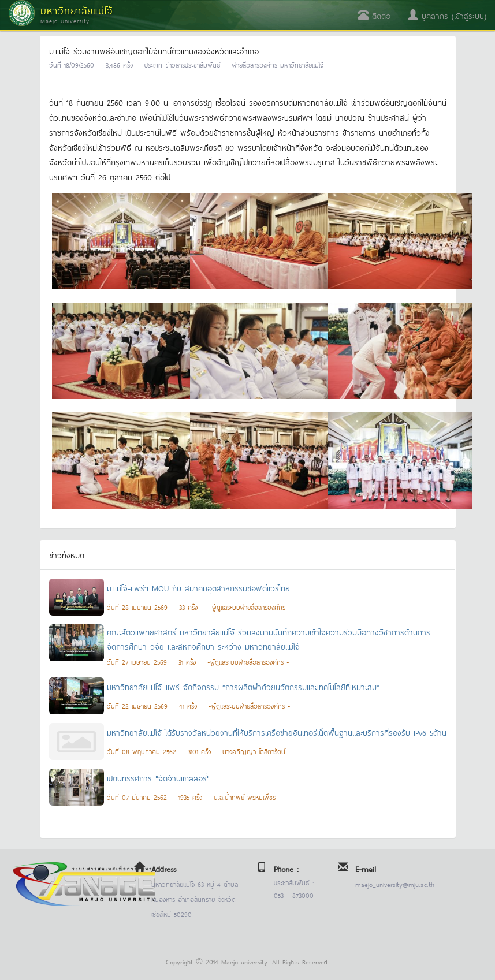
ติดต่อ (374, 15)
